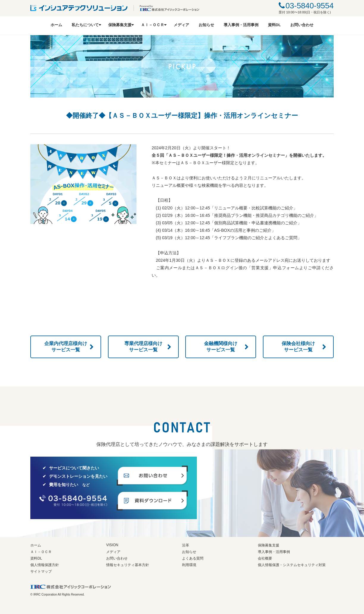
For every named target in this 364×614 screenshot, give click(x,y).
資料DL (274, 25)
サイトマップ (41, 571)
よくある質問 (193, 558)
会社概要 (265, 558)
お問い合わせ (302, 25)
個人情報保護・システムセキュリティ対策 (292, 565)
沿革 (186, 545)
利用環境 (189, 565)
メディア (181, 25)
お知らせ (206, 25)
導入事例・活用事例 (241, 25)
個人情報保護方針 (45, 565)
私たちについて (85, 25)
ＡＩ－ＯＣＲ (153, 25)
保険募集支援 (120, 25)
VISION (112, 545)
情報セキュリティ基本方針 (128, 565)
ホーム (56, 25)
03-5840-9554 (310, 6)
